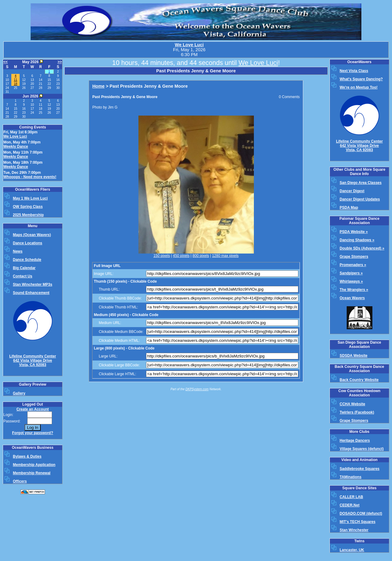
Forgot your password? (32, 433)
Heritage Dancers (355, 441)
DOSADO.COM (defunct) (361, 513)
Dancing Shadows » (357, 240)
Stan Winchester (354, 530)
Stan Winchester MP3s (33, 284)
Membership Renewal (32, 473)
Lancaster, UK (352, 550)
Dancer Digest (352, 191)
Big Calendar (24, 268)
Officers (20, 481)
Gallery (19, 393)
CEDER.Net (350, 505)
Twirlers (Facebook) (357, 412)
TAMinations (351, 477)
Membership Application (34, 465)
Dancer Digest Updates (360, 199)
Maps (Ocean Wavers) (32, 235)
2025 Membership (28, 215)
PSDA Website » (354, 232)
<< (6, 62)
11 (15, 80)
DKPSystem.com (197, 389)
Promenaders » (353, 265)
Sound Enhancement (31, 293)
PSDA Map (349, 208)
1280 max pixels (225, 256)
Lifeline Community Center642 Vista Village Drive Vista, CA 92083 (33, 361)
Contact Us (23, 276)
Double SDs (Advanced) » (362, 248)
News (18, 251)
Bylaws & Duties (27, 456)
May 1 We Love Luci (30, 198)
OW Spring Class (28, 207)
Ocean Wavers (352, 298)
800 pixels (201, 256)
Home (98, 86)
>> (60, 62)
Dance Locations (28, 243)
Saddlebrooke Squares (360, 469)
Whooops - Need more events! (30, 177)
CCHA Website (352, 404)
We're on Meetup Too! (359, 87)
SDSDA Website (354, 356)
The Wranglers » (354, 290)
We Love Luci (189, 45)
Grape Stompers (354, 257)
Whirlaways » (351, 281)
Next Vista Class (354, 71)
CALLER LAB (351, 497)
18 (15, 84)
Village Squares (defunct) (362, 449)
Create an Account (33, 409)
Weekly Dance (16, 147)
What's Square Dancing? (361, 79)
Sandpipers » (351, 273)
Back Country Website (359, 380)
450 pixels (181, 256)
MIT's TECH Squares (358, 522)
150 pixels (162, 256)
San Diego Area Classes (361, 183)
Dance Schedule (27, 260)
